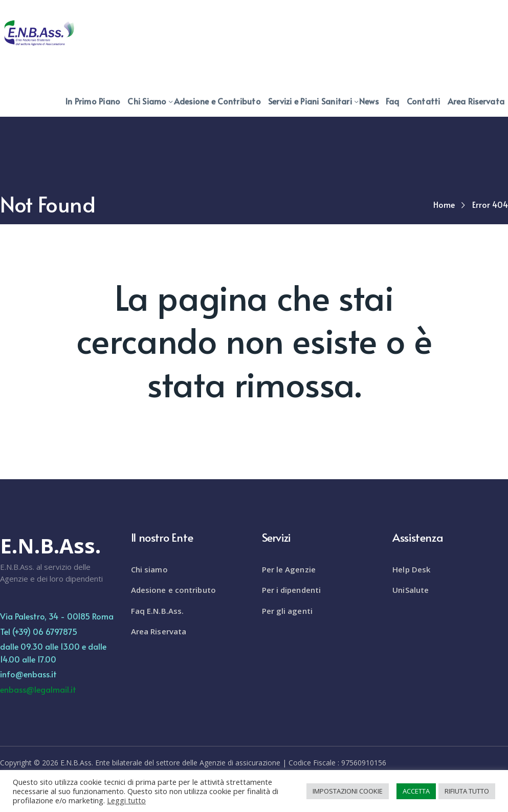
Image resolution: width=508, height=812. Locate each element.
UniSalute (411, 590)
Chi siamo (149, 569)
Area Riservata (159, 631)
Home (444, 204)
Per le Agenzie (289, 569)
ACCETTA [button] (416, 791)
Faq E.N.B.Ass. (157, 611)
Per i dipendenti (292, 590)
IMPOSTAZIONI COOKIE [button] (348, 791)
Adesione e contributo (173, 590)
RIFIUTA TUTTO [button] (467, 791)
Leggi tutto (126, 800)
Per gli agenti (287, 611)
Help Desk (411, 569)
